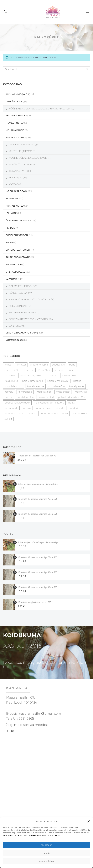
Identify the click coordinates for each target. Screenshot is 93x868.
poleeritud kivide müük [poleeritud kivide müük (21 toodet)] (71, 397)
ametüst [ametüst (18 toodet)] (21, 365)
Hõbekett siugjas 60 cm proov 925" (35, 602)
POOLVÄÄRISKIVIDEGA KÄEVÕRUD (28, 319)
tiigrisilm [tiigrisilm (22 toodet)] (60, 408)
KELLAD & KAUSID (15, 130)
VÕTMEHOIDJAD (14, 340)
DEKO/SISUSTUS (14, 102)
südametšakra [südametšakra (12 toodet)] (43, 408)
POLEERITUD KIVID (20, 164)
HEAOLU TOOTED (15, 123)
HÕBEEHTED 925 (18, 293)
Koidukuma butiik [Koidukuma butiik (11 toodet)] (32, 381)
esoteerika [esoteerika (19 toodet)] (28, 370)
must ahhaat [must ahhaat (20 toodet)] (63, 392)
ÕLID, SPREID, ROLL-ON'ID (19, 221)
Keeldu (47, 853)
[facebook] (7, 731)
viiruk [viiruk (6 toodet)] (65, 414)
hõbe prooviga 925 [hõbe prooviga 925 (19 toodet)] (31, 376)
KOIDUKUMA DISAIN (16, 191)
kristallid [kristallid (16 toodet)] (77, 381)
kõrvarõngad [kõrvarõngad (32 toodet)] (25, 392)
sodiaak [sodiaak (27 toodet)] (27, 408)
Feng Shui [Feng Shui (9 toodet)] (44, 370)
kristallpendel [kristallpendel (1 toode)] (77, 386)
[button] (89, 821)
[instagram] (13, 731)
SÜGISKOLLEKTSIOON (17, 235)
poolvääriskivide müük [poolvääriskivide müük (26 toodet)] (17, 403)
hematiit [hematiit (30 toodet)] (59, 370)
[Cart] (6, 12)
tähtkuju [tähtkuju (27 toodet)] (32, 414)
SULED (9, 243)
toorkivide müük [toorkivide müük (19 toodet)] (14, 414)
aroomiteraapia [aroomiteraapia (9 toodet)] (39, 365)
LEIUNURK (11, 213)
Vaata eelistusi (47, 861)
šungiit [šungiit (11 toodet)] (8, 419)
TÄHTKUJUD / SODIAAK (18, 257)
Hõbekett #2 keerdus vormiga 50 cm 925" (38, 587)
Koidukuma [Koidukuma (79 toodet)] (11, 381)
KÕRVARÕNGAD (18, 306)
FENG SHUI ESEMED (16, 116)
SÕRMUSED (15, 326)
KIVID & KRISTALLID (16, 138)
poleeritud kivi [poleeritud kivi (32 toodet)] (46, 397)
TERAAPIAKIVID (18, 171)
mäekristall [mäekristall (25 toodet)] (81, 392)
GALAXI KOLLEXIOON (21, 286)
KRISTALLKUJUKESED (20, 151)
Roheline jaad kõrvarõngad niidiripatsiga (38, 484)
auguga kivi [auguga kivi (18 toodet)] (58, 365)
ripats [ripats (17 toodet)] (71, 403)
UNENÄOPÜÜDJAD (16, 272)
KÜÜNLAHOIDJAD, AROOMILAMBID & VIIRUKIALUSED (39, 109)
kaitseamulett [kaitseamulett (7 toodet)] (70, 376)
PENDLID (10, 228)
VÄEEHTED (11, 279)
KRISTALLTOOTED (15, 206)
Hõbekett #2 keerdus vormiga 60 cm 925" (38, 514)
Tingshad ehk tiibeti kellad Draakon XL (37, 456)
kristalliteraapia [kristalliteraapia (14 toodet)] (36, 386)
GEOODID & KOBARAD (22, 145)
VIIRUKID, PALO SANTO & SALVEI (22, 333)
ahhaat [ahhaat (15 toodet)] (8, 365)
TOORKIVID (15, 178)
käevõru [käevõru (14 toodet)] (9, 392)
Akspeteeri (46, 845)
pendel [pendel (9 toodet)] (9, 397)
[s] (46, 69)
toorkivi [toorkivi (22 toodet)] (74, 408)
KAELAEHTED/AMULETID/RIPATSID (29, 299)
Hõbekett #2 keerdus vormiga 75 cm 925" (38, 499)
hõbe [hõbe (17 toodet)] (71, 370)
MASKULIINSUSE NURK (22, 313)
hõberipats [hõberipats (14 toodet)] (52, 376)
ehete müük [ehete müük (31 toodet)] (11, 370)
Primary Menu (87, 12)
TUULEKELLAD (13, 265)
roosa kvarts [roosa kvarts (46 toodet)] (11, 408)
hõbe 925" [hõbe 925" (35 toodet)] (10, 376)
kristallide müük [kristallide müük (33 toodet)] (14, 386)
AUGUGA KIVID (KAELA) (18, 94)
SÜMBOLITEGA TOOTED (18, 250)
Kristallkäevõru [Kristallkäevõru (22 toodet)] (57, 386)
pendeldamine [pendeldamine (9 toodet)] (25, 397)
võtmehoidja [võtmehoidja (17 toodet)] (80, 414)
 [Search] (87, 69)
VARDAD (14, 184)
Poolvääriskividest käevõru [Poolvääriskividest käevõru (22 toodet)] (49, 403)
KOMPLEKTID (13, 199)
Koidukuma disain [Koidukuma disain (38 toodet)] (57, 381)
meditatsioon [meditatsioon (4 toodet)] (44, 392)
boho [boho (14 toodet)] (72, 365)
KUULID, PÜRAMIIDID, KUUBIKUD (28, 158)
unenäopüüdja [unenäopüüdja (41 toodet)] (50, 414)
